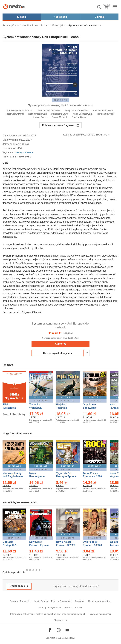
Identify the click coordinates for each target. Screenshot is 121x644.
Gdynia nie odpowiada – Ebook (91, 408)
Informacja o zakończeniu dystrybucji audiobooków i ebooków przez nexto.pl (48, 614)
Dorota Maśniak (60, 117)
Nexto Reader (41, 601)
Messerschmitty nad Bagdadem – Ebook (13, 477)
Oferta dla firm (61, 620)
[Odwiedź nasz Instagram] (59, 630)
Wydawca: (9, 153)
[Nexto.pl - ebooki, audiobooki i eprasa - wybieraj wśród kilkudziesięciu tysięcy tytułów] (14, 7)
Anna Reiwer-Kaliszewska (19, 111)
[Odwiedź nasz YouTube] (67, 630)
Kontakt (79, 608)
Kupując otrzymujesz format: (79, 135)
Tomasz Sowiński (105, 114)
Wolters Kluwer (24, 153)
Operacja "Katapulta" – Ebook (10, 545)
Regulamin (80, 601)
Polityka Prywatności (61, 601)
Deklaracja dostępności (99, 614)
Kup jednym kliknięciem (58, 353)
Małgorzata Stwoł (60, 114)
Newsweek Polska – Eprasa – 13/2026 (39, 545)
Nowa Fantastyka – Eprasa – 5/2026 (39, 477)
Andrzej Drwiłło (40, 117)
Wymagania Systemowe (50, 608)
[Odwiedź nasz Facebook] (50, 630)
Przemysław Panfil (15, 114)
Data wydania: (11, 140)
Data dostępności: (13, 136)
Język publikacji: (12, 144)
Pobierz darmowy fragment (58, 125)
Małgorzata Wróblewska (77, 111)
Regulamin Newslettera (100, 601)
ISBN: (6, 157)
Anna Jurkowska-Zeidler (49, 111)
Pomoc (69, 608)
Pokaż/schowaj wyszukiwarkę (99, 7)
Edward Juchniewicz (103, 111)
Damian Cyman (79, 117)
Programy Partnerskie (21, 601)
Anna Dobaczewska (83, 114)
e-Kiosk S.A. (69, 638)
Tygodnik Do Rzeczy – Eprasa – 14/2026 (66, 477)
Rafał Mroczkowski (38, 114)
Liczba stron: (10, 148)
